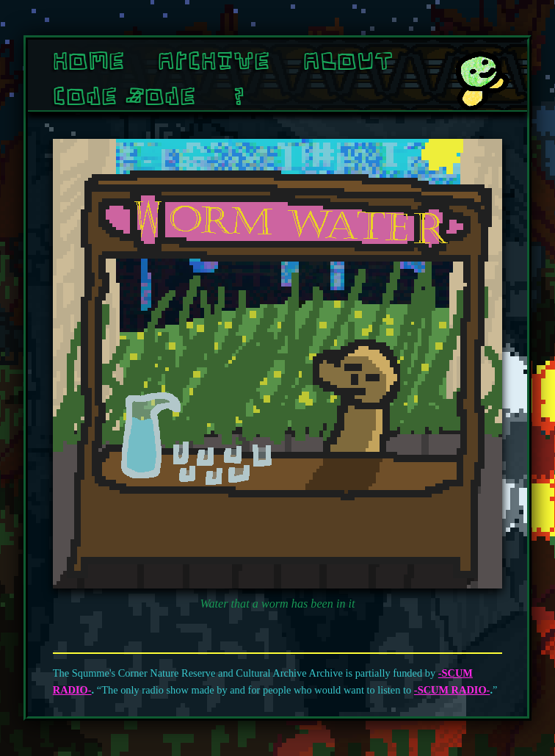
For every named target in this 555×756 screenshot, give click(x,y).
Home (88, 61)
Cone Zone (124, 96)
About (348, 61)
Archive (214, 61)
